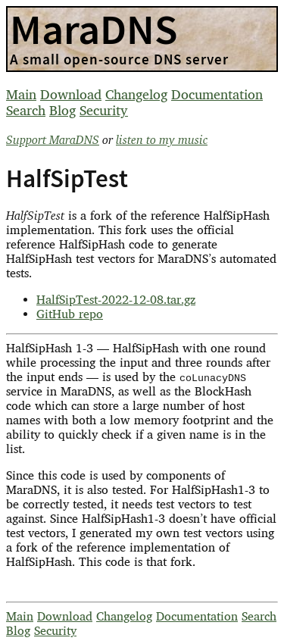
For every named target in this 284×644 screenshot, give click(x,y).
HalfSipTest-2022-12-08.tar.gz (116, 300)
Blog (62, 110)
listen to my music (162, 140)
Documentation (217, 94)
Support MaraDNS (53, 140)
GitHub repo (70, 314)
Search (26, 110)
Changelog (136, 94)
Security (104, 110)
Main (21, 94)
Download (71, 94)
